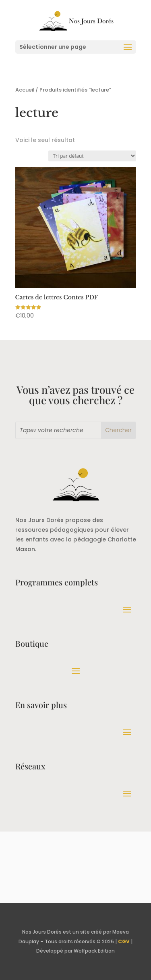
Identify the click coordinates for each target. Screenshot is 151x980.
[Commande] (92, 156)
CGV (124, 941)
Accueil (25, 90)
